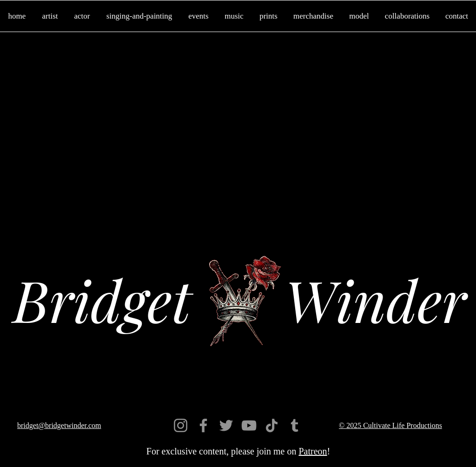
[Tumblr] (294, 425)
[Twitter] (226, 425)
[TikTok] (272, 425)
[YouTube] (249, 425)
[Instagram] (181, 425)
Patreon (313, 451)
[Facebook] (203, 425)
